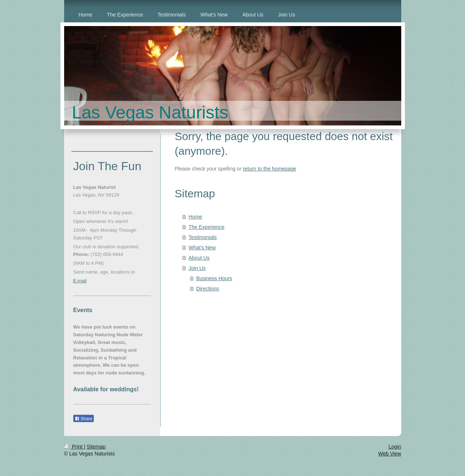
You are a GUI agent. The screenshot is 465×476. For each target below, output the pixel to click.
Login (395, 447)
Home (195, 217)
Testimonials (203, 237)
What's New (202, 248)
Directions (208, 289)
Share (84, 419)
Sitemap (96, 447)
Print (74, 447)
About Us (199, 258)
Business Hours (214, 278)
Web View (390, 454)
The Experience (207, 227)
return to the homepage (270, 169)
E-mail (80, 281)
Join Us (197, 268)
